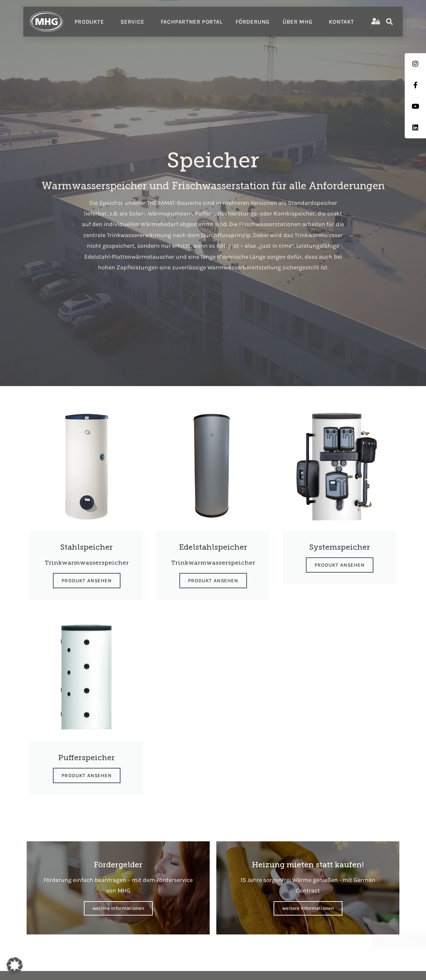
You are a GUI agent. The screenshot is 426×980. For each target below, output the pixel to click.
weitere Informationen (118, 908)
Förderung (253, 22)
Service (134, 22)
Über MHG (299, 22)
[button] (15, 965)
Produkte (91, 22)
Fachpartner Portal (192, 22)
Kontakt (341, 22)
